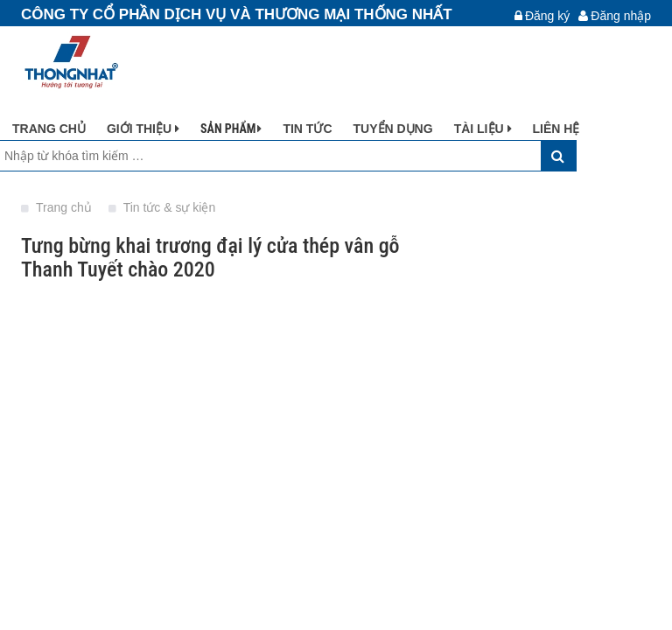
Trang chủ (58, 207)
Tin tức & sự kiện (162, 207)
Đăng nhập (615, 16)
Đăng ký (542, 16)
